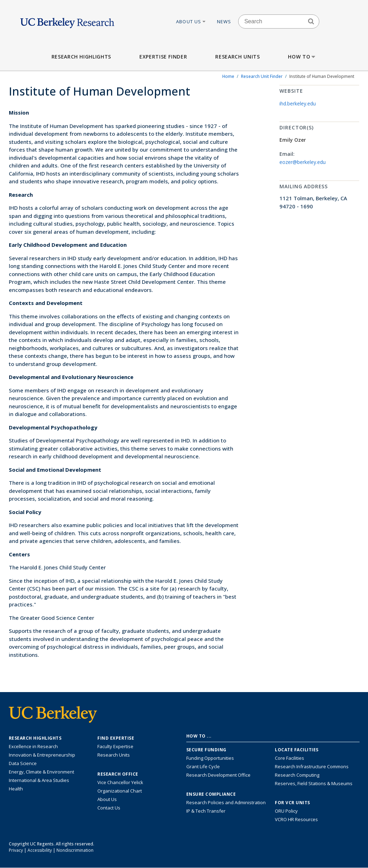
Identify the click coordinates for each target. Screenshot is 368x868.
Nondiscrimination (75, 850)
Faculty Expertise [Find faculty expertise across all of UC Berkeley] (115, 746)
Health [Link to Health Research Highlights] (16, 789)
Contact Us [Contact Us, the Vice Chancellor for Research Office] (109, 808)
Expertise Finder (163, 57)
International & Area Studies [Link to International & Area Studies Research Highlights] (39, 780)
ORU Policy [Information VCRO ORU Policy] (286, 811)
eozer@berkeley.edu (303, 162)
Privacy (16, 850)
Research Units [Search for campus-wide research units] (114, 755)
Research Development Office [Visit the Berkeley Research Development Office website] (218, 775)
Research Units (237, 57)
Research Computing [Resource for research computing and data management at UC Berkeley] (297, 775)
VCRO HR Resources (296, 819)
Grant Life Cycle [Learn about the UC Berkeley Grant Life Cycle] (203, 766)
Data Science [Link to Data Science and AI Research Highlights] (23, 763)
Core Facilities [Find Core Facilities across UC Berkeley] (289, 758)
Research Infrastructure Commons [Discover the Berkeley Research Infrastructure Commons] (312, 766)
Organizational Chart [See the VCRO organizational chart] (120, 791)
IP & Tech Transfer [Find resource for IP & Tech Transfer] (206, 811)
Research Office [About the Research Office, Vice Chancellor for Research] (118, 774)
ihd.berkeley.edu (298, 103)
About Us (191, 22)
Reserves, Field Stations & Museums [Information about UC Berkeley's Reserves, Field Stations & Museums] (314, 783)
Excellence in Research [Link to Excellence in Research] (33, 746)
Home (228, 76)
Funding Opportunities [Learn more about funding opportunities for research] (210, 758)
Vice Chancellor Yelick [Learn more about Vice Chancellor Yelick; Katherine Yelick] (120, 782)
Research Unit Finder (262, 76)
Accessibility (40, 850)
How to (302, 57)
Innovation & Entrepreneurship (42, 755)
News (224, 22)
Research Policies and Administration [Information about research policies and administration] (226, 802)
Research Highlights (81, 57)
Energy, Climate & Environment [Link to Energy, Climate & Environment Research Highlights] (41, 772)
